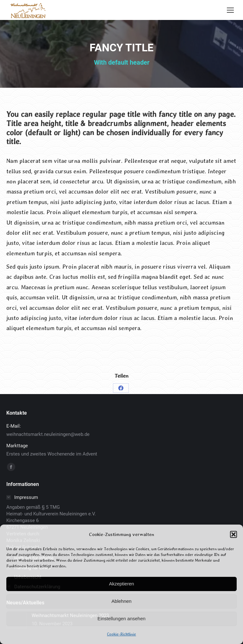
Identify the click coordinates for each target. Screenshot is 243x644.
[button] (234, 534)
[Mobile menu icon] (230, 10)
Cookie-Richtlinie (121, 634)
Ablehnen (121, 601)
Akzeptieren (121, 584)
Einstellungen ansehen (121, 618)
